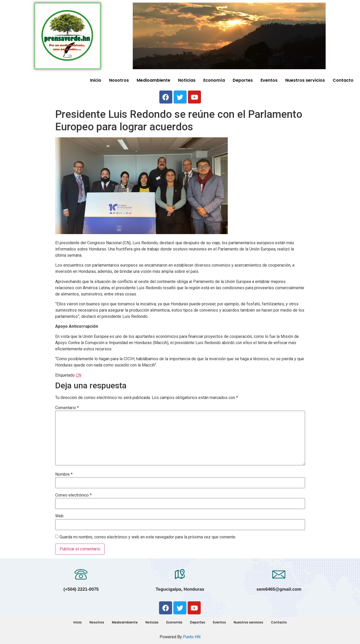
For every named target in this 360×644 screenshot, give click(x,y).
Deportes (243, 80)
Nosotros (119, 80)
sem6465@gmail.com (279, 589)
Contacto (343, 80)
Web (59, 516)
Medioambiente (153, 80)
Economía (214, 80)
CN (78, 375)
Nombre (64, 474)
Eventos (269, 80)
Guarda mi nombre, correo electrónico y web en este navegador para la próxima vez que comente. (148, 537)
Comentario (67, 408)
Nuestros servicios (305, 80)
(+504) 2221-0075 (81, 589)
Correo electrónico (73, 495)
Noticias (187, 80)
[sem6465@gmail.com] (279, 574)
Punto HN (192, 637)
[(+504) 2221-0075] (81, 574)
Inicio (96, 80)
